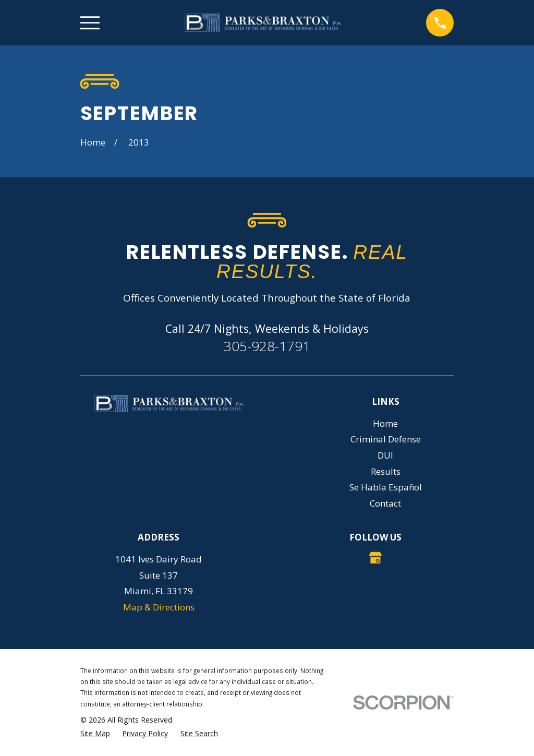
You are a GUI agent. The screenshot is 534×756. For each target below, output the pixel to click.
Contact (385, 503)
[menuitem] (95, 734)
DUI (385, 455)
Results (386, 471)
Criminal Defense (386, 439)
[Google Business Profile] (375, 558)
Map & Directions (159, 607)
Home (385, 423)
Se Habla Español (386, 487)
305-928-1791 (267, 346)
